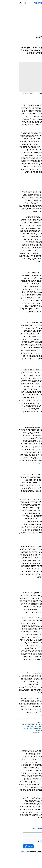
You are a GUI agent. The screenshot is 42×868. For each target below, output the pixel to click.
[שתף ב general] (4, 3)
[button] (32, 3)
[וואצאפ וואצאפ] (8, 3)
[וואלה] (21, 3)
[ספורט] (37, 9)
